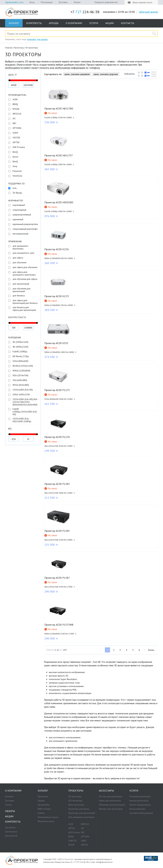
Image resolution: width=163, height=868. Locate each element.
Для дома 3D (11, 836)
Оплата (77, 2)
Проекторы (19, 48)
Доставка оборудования (141, 813)
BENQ (71, 837)
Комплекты (34, 23)
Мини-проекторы (76, 805)
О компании (74, 23)
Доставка (63, 2)
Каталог (14, 23)
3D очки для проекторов (110, 797)
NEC (83, 832)
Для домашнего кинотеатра (81, 817)
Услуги (94, 23)
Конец (151, 650)
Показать (129, 74)
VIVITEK (85, 845)
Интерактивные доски (48, 817)
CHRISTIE (72, 841)
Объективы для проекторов (112, 805)
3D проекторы (75, 797)
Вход (32, 2)
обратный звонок (148, 12)
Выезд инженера (137, 809)
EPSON (71, 845)
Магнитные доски (46, 821)
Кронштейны (44, 805)
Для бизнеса (11, 832)
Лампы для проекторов (110, 801)
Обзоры (10, 811)
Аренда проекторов (139, 801)
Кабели (41, 813)
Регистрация (47, 2)
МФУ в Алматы (44, 809)
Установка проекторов (140, 797)
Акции (110, 23)
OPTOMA (85, 837)
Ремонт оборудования (140, 805)
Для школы (10, 828)
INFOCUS (85, 824)
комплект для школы (37, 39)
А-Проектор (68, 859)
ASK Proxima (74, 832)
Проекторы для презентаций (82, 813)
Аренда (54, 23)
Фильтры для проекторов (111, 809)
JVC (83, 828)
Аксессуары (106, 791)
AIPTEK (72, 828)
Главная (9, 48)
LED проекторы (75, 801)
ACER (71, 824)
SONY (84, 841)
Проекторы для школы (79, 809)
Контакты (128, 23)
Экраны (41, 801)
